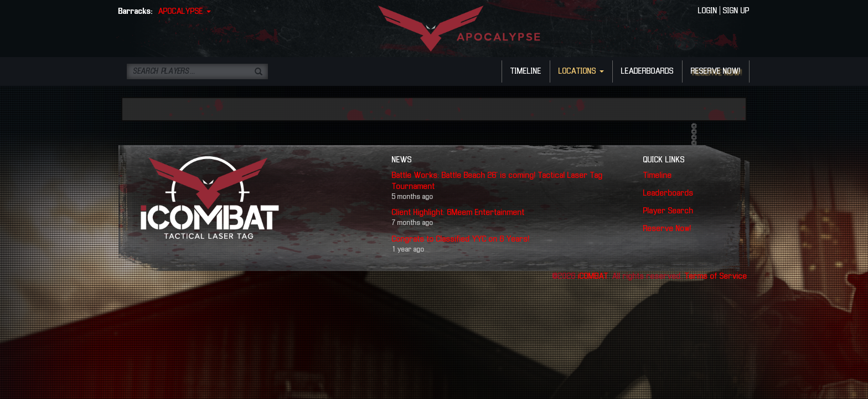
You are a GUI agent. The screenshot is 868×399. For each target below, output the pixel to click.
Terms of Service (716, 277)
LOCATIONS (581, 71)
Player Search (668, 211)
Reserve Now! (667, 229)
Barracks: (136, 12)
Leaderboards (668, 193)
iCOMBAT (593, 277)
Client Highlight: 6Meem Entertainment (458, 213)
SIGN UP (736, 11)
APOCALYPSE (185, 12)
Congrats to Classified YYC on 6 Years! (461, 239)
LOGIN (708, 11)
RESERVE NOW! (716, 71)
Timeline (658, 176)
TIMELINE (526, 71)
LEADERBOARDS (647, 71)
